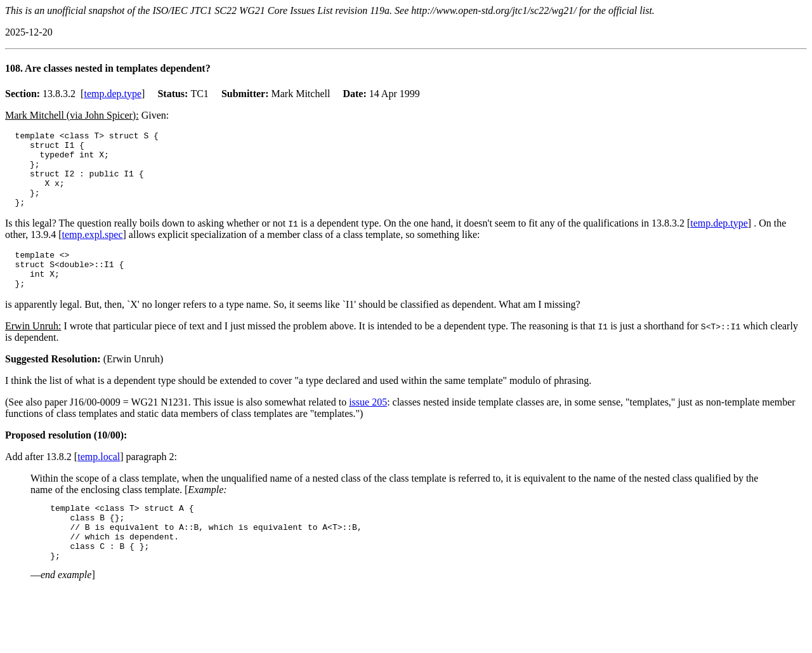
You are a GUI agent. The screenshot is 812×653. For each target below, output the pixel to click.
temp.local (99, 479)
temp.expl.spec (93, 250)
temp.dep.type (113, 94)
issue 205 (368, 425)
